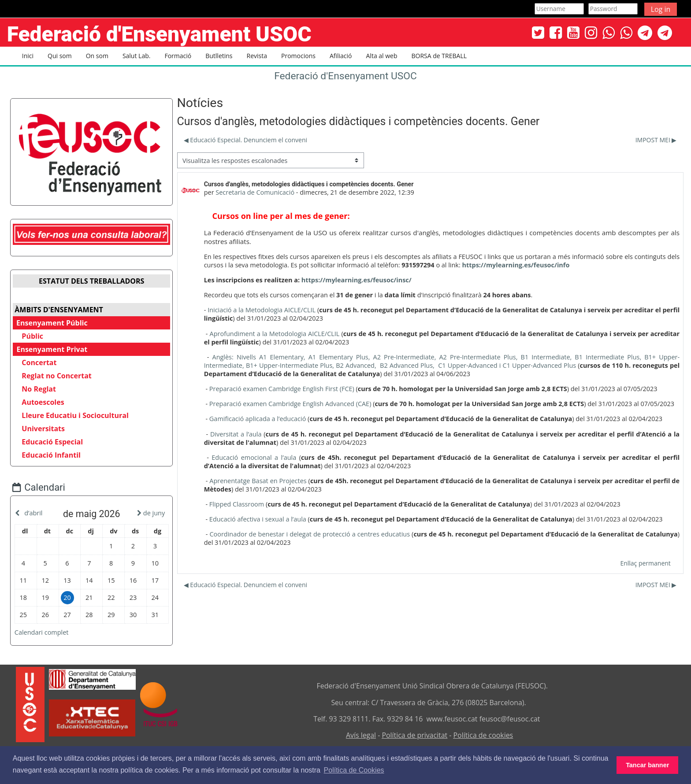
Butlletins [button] (219, 56)
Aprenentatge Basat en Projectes (258, 481)
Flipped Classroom (236, 504)
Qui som (60, 56)
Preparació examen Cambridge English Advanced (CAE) (290, 404)
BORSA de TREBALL (439, 56)
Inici (28, 56)
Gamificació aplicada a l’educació (257, 419)
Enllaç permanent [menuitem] (646, 563)
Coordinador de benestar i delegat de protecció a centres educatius (309, 534)
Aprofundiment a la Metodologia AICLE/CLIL (274, 334)
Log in (661, 9)
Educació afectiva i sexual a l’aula (257, 519)
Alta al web (382, 56)
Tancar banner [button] (647, 765)
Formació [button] (178, 56)
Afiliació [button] (341, 56)
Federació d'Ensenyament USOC (345, 76)
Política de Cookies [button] (354, 770)
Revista (257, 56)
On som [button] (97, 56)
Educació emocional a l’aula (253, 457)
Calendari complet (48, 630)
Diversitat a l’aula (236, 434)
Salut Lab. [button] (137, 56)
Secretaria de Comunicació (254, 192)
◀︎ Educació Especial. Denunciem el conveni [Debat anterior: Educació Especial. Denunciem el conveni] (245, 140)
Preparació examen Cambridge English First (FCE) (281, 389)
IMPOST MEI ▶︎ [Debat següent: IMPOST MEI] (657, 140)
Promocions (298, 56)
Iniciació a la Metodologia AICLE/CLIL (261, 310)
